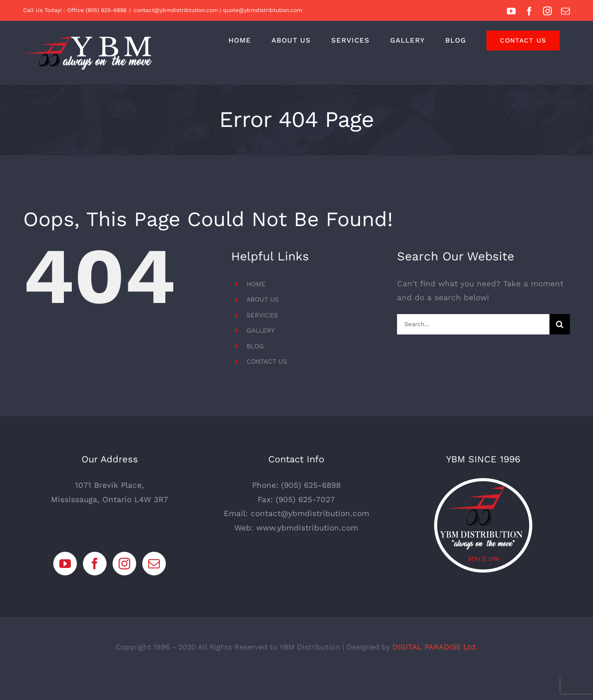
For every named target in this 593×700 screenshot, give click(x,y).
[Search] (560, 324)
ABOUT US (263, 299)
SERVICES (262, 315)
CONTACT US (267, 361)
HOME (256, 284)
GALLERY (261, 330)
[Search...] (473, 324)
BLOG (255, 346)
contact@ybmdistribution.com (310, 536)
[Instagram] (124, 586)
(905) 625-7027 (305, 522)
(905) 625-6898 (311, 508)
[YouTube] (65, 586)
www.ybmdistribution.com (307, 550)
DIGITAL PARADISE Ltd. (435, 669)
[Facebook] (95, 586)
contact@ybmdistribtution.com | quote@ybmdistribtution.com (218, 10)
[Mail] (154, 586)
